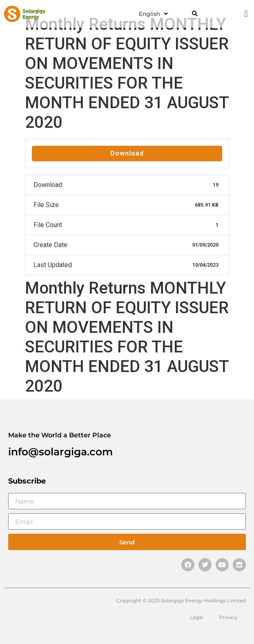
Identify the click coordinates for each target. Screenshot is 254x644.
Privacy (228, 617)
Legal (196, 617)
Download (127, 153)
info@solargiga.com (60, 452)
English (153, 14)
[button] (195, 14)
